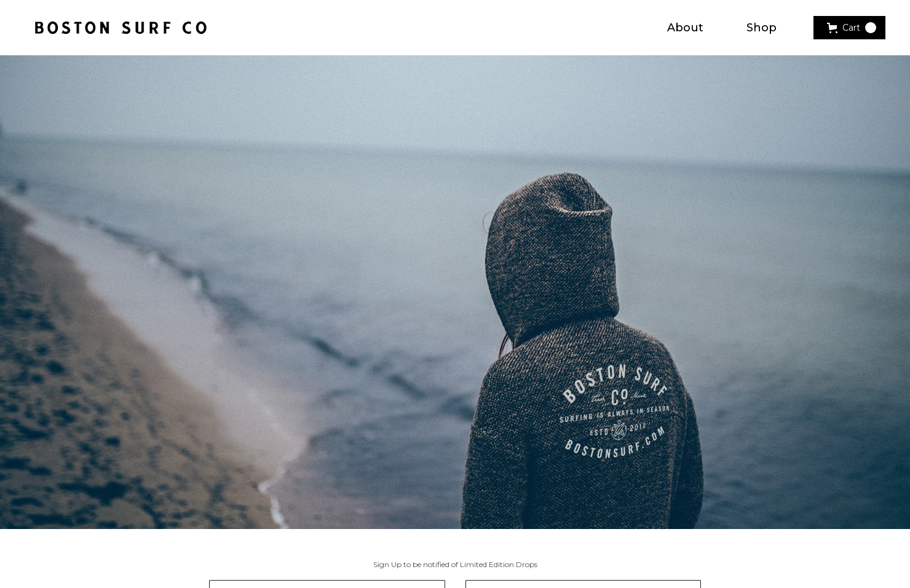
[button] (849, 28)
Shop (762, 28)
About (685, 28)
